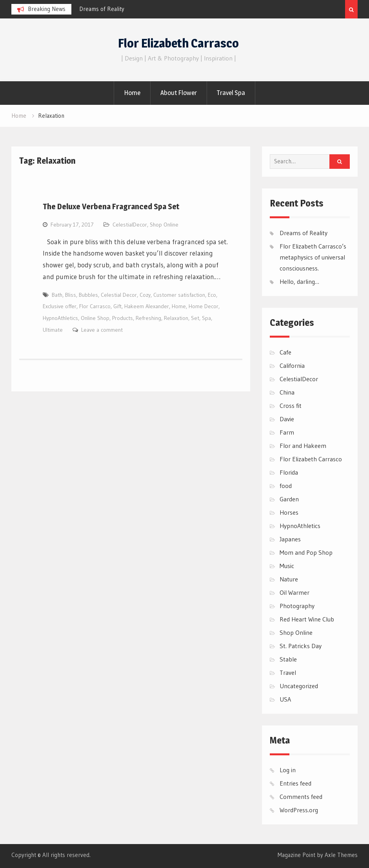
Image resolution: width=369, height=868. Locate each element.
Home (132, 93)
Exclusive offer (60, 306)
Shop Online (164, 225)
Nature (289, 579)
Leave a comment (102, 330)
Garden (289, 499)
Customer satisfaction (179, 295)
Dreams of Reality (102, 9)
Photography (297, 606)
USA (285, 699)
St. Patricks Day (301, 646)
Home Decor (204, 306)
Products (123, 318)
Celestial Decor (119, 295)
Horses (289, 512)
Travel (288, 672)
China (287, 392)
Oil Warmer (294, 592)
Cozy (145, 295)
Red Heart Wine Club (307, 619)
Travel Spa (231, 93)
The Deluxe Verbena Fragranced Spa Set (111, 206)
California (292, 365)
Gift (117, 306)
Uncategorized (299, 686)
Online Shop (95, 318)
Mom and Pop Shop (306, 552)
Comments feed (301, 797)
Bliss (71, 295)
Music (287, 566)
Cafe (285, 352)
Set (195, 318)
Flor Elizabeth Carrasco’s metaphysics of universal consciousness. (313, 257)
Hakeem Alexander (147, 306)
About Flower (179, 93)
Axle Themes (341, 855)
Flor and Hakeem (303, 446)
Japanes (290, 539)
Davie (287, 419)
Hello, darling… (299, 281)
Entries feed (295, 783)
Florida (289, 472)
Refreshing (148, 318)
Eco (212, 295)
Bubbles (88, 295)
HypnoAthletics (60, 318)
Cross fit (291, 406)
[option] (150, 9)
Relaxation (176, 318)
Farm (287, 432)
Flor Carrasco (95, 306)
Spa (206, 318)
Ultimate (53, 330)
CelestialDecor (130, 225)
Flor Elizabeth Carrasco (178, 43)
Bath (57, 295)
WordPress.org (299, 810)
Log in (288, 770)
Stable (288, 659)
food (286, 486)
